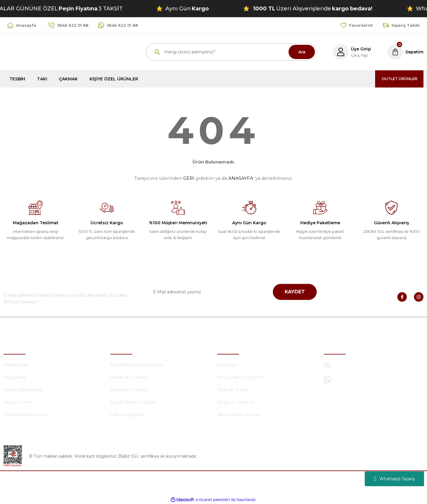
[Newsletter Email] (231, 292)
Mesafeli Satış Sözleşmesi (137, 365)
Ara (302, 52)
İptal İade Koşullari (129, 390)
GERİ (189, 178)
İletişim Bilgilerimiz (23, 390)
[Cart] (405, 52)
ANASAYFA (241, 178)
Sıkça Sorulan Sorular (238, 415)
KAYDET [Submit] (295, 292)
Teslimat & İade (233, 390)
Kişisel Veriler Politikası (133, 402)
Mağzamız (15, 377)
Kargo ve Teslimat (236, 402)
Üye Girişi (227, 365)
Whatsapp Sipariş (394, 479)
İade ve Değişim (127, 415)
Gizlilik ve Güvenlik (129, 377)
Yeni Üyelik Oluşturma (240, 377)
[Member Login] (350, 52)
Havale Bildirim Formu (27, 415)
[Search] (231, 52)
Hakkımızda (16, 365)
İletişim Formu (19, 402)
